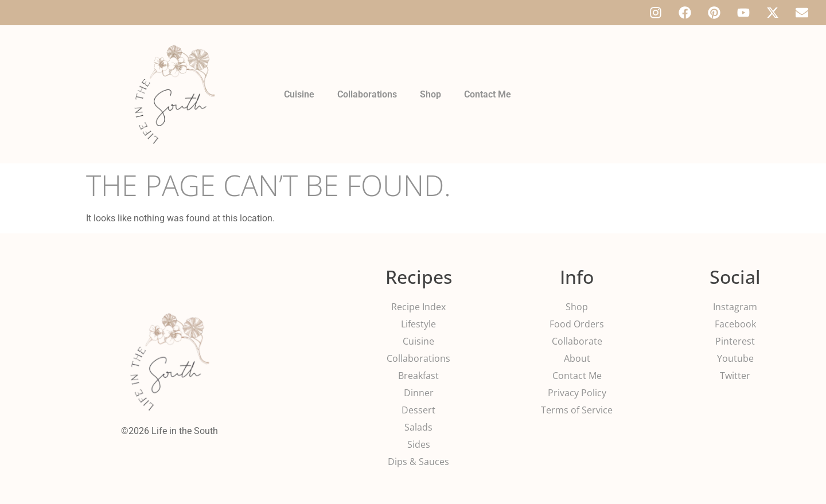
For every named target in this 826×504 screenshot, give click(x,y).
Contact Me (488, 94)
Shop (430, 94)
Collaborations (367, 94)
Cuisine (299, 94)
